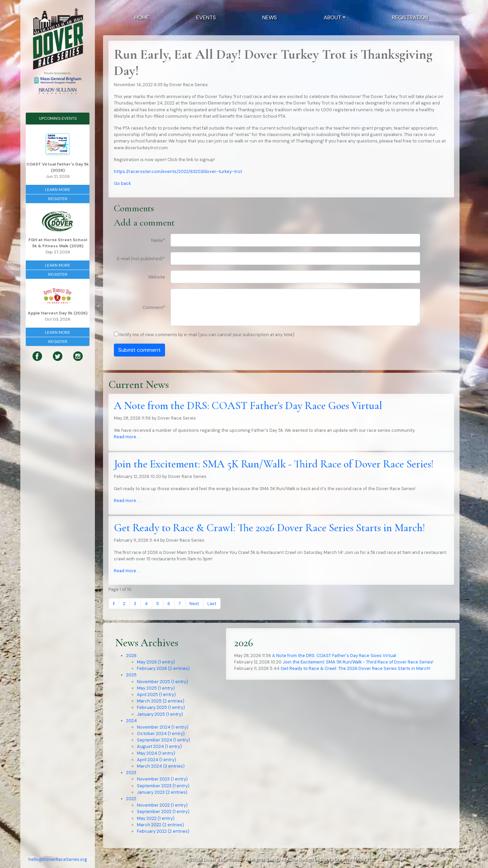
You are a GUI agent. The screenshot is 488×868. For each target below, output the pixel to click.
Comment (154, 307)
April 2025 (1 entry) (156, 695)
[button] (334, 18)
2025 (131, 675)
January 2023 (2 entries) (162, 792)
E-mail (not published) (141, 259)
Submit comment (139, 350)
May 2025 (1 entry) (156, 688)
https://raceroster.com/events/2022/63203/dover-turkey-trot (178, 171)
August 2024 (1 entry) (159, 746)
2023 (131, 773)
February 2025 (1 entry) (161, 707)
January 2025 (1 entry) (160, 714)
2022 (131, 799)
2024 (131, 721)
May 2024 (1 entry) (156, 753)
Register (58, 199)
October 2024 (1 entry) (161, 734)
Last (212, 604)
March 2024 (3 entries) (161, 766)
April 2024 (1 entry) (157, 760)
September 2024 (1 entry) (164, 740)
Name (158, 240)
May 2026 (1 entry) (156, 662)
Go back (122, 183)
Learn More (58, 190)
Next (194, 604)
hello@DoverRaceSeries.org (58, 859)
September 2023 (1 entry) (163, 786)
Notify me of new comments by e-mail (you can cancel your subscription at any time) (207, 335)
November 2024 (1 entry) (163, 727)
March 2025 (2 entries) (161, 701)
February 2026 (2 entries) (163, 668)
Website (157, 277)
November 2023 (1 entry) (162, 779)
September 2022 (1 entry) (163, 812)
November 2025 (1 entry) (162, 682)
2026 (131, 655)
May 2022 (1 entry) (156, 818)
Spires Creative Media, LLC (347, 859)
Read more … (127, 437)
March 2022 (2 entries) (160, 825)
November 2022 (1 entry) (162, 805)
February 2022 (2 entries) (163, 831)
